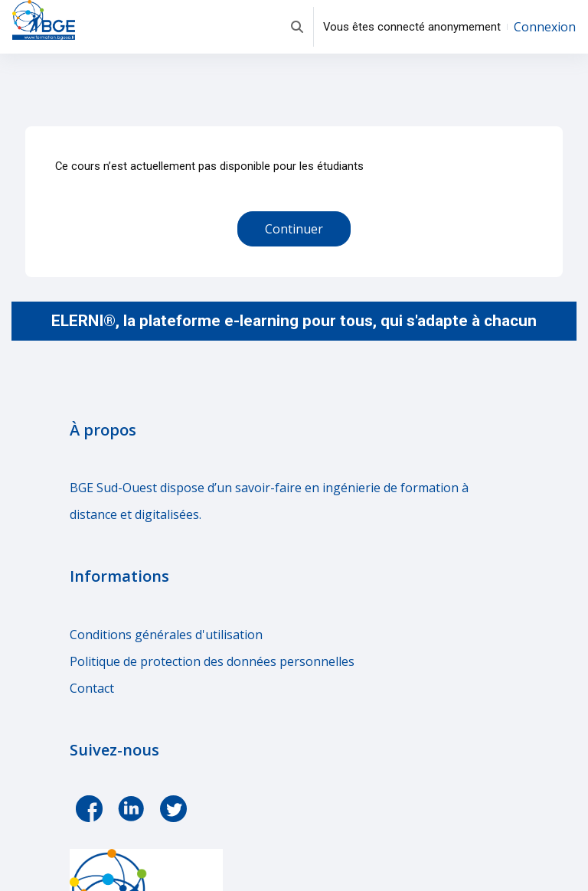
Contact (92, 688)
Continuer (294, 229)
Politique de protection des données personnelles (212, 661)
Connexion (545, 27)
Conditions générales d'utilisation (166, 635)
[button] (297, 27)
